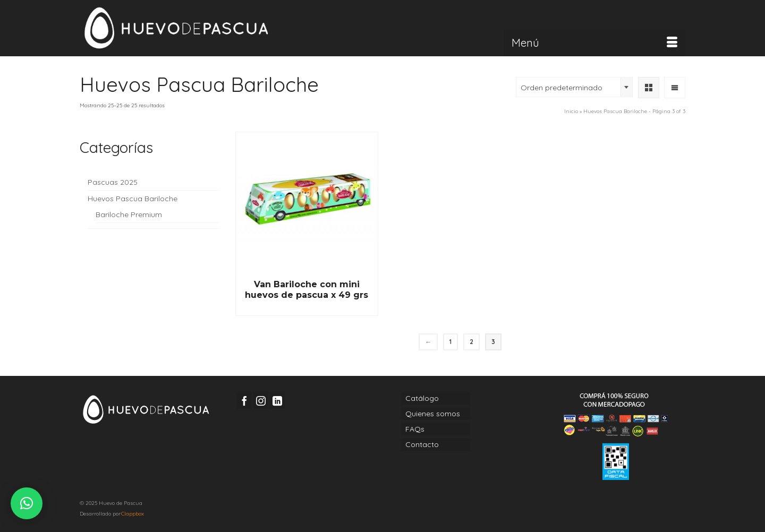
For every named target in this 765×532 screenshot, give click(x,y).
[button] (27, 503)
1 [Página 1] (450, 342)
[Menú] (594, 43)
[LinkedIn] (277, 400)
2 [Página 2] (471, 342)
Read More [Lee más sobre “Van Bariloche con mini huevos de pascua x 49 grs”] (307, 308)
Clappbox (133, 514)
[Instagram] (261, 400)
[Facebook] (244, 400)
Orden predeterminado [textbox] (562, 88)
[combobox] (574, 87)
